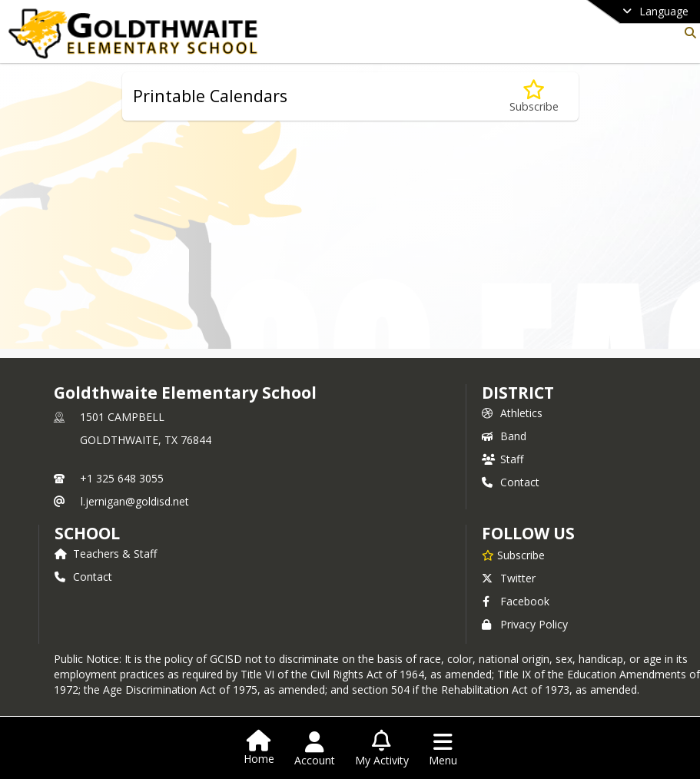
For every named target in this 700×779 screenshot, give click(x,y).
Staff (503, 459)
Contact (511, 482)
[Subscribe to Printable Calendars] (534, 96)
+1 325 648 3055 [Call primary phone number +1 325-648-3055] (122, 478)
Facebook (516, 601)
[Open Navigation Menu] (443, 749)
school (87, 533)
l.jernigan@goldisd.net (135, 501)
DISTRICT (518, 393)
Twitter (509, 578)
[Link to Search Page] (687, 33)
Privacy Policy (525, 624)
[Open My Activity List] (382, 749)
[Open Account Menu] (315, 749)
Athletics (512, 413)
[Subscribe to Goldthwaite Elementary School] (513, 555)
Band (504, 436)
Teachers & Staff (106, 554)
